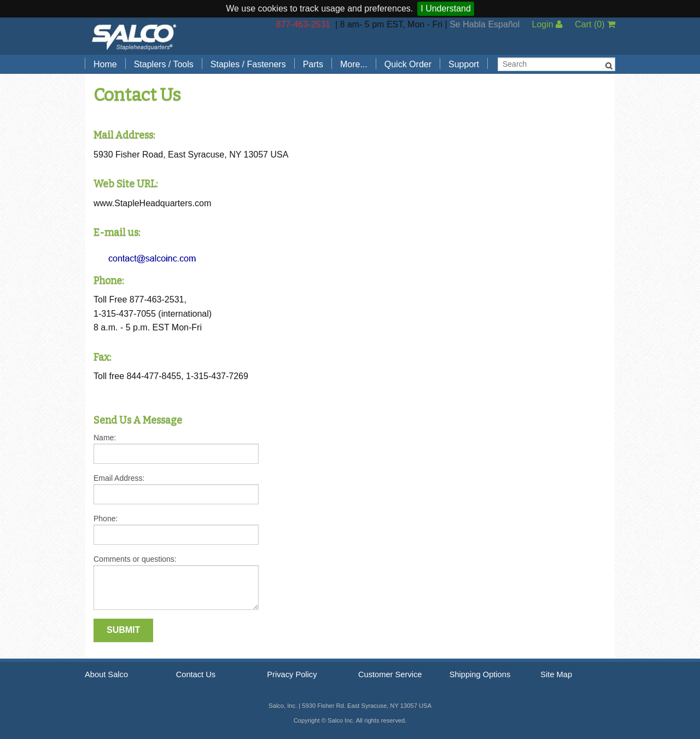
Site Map (556, 674)
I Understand (446, 8)
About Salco (106, 674)
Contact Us (196, 674)
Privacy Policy (292, 674)
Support (464, 64)
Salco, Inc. (134, 36)
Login (547, 24)
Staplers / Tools (164, 64)
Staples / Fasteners (248, 64)
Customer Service (390, 674)
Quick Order (408, 64)
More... (354, 64)
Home (105, 64)
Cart (595, 24)
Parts (313, 64)
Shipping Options (480, 674)
